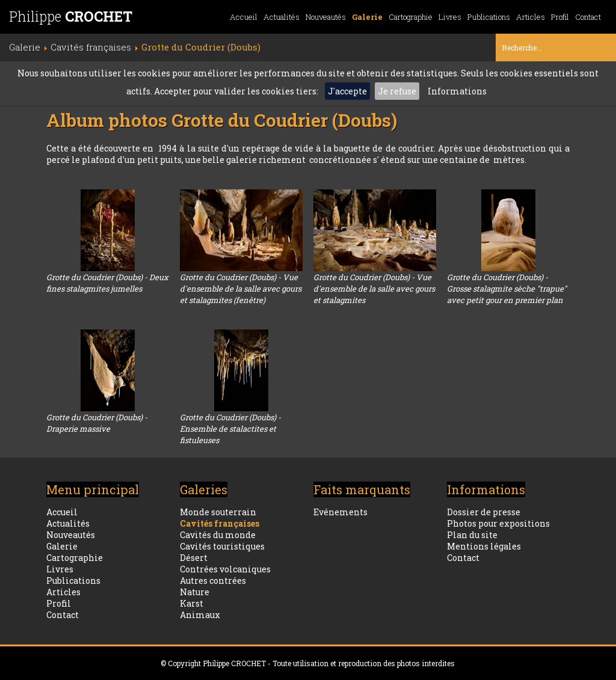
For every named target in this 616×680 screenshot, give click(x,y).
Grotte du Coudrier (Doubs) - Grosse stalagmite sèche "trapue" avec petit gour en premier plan (507, 289)
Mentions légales (484, 546)
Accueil (244, 17)
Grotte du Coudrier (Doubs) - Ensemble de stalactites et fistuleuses (230, 429)
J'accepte (347, 91)
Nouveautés (326, 17)
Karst (192, 603)
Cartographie (411, 17)
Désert (194, 558)
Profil (560, 17)
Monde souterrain (218, 512)
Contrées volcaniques (225, 569)
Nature (195, 592)
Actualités (282, 17)
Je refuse (397, 91)
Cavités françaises (220, 523)
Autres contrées (213, 580)
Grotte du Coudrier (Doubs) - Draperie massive (97, 423)
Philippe (71, 16)
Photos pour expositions (498, 523)
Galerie (367, 17)
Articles (531, 17)
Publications (489, 17)
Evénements (340, 512)
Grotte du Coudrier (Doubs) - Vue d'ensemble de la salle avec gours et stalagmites (374, 289)
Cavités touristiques (222, 546)
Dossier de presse (484, 512)
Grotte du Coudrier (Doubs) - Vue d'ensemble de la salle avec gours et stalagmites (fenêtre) (241, 289)
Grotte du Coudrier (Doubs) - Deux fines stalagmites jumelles (107, 283)
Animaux (200, 615)
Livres (450, 17)
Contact (588, 17)
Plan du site (472, 535)
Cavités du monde (218, 535)
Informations (457, 91)
